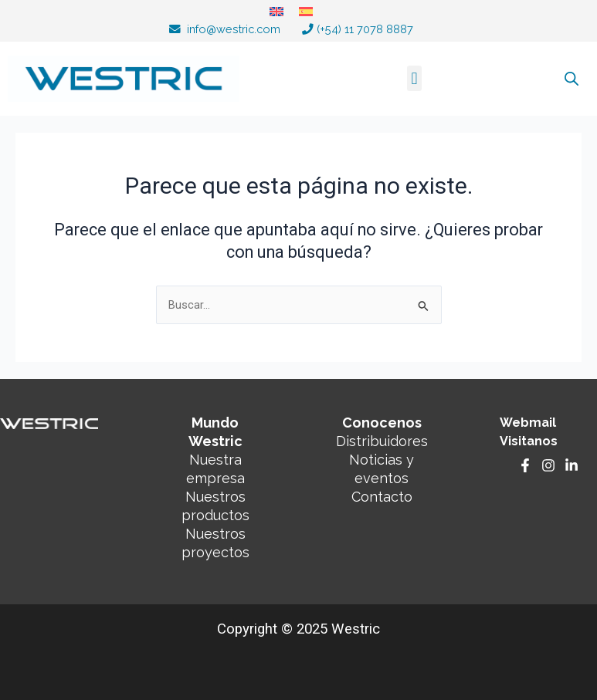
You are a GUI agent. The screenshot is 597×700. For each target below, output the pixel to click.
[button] (414, 78)
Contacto (382, 497)
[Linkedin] (572, 465)
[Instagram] (548, 465)
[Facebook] (525, 465)
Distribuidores (382, 441)
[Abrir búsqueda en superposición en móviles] (556, 79)
